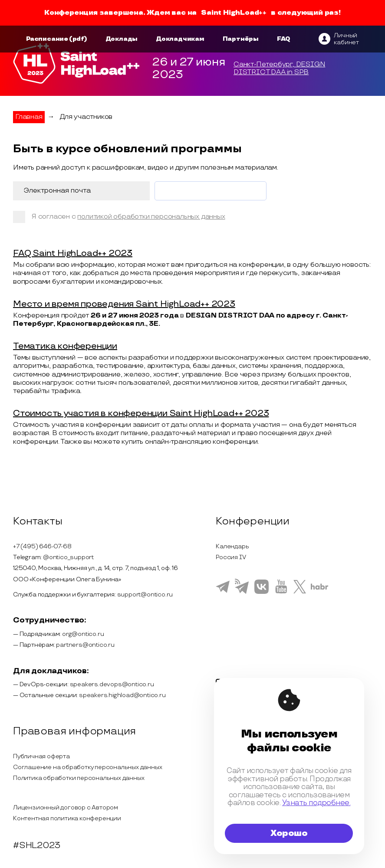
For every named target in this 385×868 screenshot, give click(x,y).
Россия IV (231, 557)
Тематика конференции (65, 346)
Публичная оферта (41, 756)
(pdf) (78, 39)
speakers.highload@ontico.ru (122, 695)
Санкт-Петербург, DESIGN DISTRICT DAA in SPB (279, 69)
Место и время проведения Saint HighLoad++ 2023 (124, 304)
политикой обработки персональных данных (151, 217)
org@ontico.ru (83, 634)
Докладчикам (180, 39)
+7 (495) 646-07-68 (42, 546)
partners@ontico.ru (85, 645)
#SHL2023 (36, 845)
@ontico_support (68, 557)
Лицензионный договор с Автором (66, 807)
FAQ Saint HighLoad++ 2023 (73, 253)
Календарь (232, 546)
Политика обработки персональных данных (79, 778)
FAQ (284, 39)
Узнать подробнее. (316, 803)
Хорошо (289, 833)
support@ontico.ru (145, 594)
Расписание (47, 39)
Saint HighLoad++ (234, 13)
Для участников (86, 117)
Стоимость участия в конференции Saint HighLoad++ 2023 (141, 413)
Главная (29, 117)
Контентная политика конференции (67, 818)
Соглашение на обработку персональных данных (87, 767)
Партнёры (241, 39)
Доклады (122, 39)
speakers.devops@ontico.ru (112, 684)
